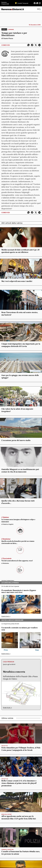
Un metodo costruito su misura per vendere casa (20, 629)
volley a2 (5, 779)
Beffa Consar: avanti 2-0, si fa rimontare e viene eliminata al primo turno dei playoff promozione (19, 783)
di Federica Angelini (7, 524)
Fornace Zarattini (7, 850)
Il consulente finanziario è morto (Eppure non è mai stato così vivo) (19, 591)
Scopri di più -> (6, 616)
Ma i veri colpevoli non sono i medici (17, 281)
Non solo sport (7, 814)
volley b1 (5, 746)
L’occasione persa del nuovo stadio (16, 440)
